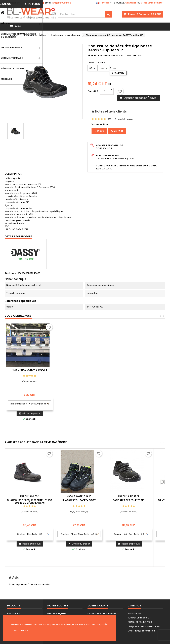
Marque (132, 55)
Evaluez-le (117, 131)
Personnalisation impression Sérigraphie (30, 371)
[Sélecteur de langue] (104, 3)
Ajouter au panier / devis (138, 98)
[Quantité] (105, 91)
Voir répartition (100, 124)
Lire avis (99, 131)
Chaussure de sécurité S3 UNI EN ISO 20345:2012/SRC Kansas (30, 501)
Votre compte (98, 606)
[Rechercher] (85, 14)
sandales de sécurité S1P (129, 500)
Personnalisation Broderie (79, 370)
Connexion (131, 3)
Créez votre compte (152, 3)
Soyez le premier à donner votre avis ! (29, 584)
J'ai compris (21, 630)
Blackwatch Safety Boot (79, 500)
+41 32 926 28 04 (30, 3)
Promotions (13, 613)
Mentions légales (57, 613)
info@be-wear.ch (61, 3)
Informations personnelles (102, 613)
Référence (93, 55)
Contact (134, 606)
